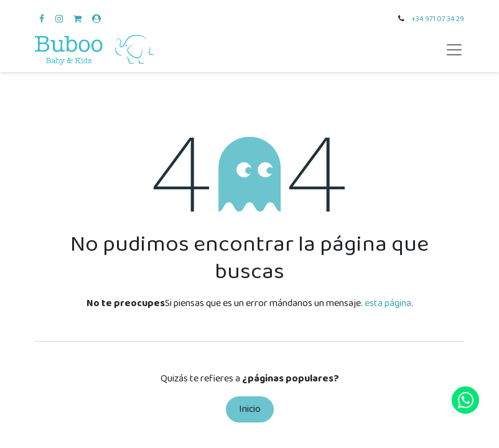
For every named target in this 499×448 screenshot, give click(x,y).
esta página (388, 303)
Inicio (250, 409)
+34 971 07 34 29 (438, 19)
